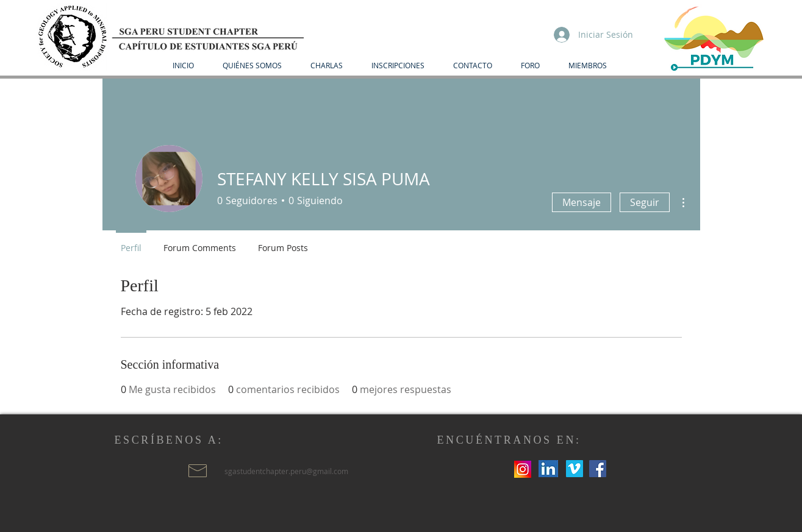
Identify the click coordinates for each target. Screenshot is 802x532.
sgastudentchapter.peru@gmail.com (286, 471)
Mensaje (582, 202)
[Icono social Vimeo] (575, 469)
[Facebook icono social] (598, 469)
